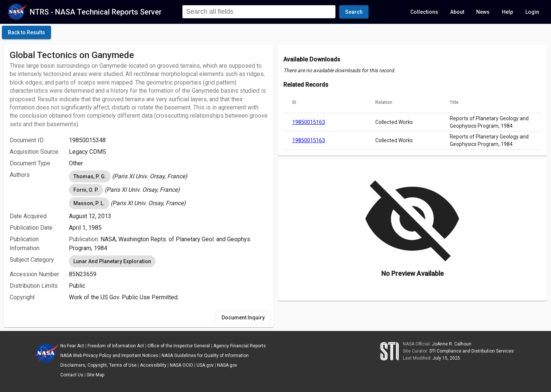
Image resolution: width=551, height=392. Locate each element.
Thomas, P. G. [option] (90, 176)
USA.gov (205, 365)
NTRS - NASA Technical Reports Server (96, 12)
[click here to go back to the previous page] (26, 32)
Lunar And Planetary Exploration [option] (112, 261)
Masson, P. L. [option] (89, 203)
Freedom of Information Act (116, 346)
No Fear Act (72, 346)
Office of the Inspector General (179, 346)
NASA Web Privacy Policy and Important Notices (109, 356)
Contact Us (72, 375)
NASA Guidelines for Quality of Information (205, 356)
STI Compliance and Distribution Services (472, 351)
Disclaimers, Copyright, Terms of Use (98, 365)
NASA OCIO (181, 365)
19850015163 (309, 122)
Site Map (95, 375)
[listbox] (168, 176)
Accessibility (153, 365)
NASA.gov (227, 365)
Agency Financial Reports (240, 346)
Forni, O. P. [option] (86, 190)
